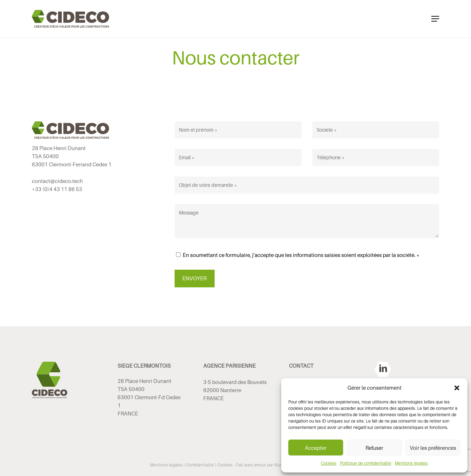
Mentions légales (411, 463)
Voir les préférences (433, 448)
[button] (457, 388)
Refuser (374, 448)
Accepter (316, 448)
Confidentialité (200, 465)
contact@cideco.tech (57, 181)
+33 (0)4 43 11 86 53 (57, 189)
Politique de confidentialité (366, 463)
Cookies (329, 463)
